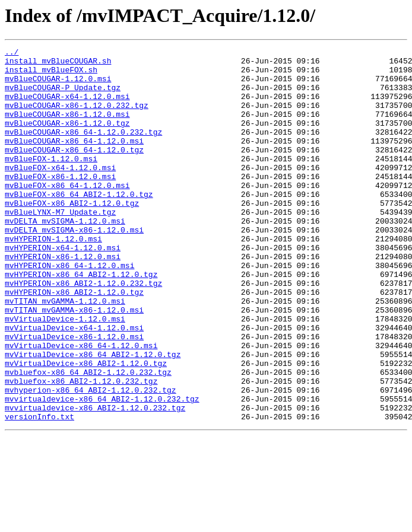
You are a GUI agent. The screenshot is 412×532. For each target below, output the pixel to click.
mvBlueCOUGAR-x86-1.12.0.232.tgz (77, 117)
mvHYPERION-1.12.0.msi (53, 278)
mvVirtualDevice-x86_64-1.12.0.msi (81, 406)
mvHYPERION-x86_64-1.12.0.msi (69, 310)
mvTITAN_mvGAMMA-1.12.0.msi (65, 352)
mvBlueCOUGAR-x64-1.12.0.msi (67, 107)
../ (12, 53)
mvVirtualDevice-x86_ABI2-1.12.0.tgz (86, 427)
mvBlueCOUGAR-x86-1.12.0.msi (67, 128)
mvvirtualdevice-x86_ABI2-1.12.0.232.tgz (95, 480)
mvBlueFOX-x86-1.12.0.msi (60, 203)
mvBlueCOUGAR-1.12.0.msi (58, 85)
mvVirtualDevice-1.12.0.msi (65, 374)
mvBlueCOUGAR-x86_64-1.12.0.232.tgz (83, 149)
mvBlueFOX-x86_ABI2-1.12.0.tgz (72, 235)
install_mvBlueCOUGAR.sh (58, 64)
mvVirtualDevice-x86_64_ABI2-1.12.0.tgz (93, 416)
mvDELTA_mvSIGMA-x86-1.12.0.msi (74, 267)
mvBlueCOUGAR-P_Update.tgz (63, 96)
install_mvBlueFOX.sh (51, 75)
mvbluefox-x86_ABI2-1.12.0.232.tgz (81, 448)
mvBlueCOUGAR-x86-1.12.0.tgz (67, 139)
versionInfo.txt (39, 491)
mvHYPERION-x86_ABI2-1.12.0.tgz (74, 342)
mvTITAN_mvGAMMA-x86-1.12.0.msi (74, 363)
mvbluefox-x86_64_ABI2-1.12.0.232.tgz (88, 438)
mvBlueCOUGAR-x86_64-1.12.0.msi (74, 160)
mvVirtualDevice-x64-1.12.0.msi (74, 384)
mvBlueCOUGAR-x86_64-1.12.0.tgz (74, 171)
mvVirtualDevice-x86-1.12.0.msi (74, 395)
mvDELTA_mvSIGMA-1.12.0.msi (65, 256)
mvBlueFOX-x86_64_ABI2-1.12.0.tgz (79, 224)
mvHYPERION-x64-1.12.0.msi (63, 288)
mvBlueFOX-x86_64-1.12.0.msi (67, 214)
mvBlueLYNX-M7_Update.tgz (60, 246)
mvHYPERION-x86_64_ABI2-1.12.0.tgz (81, 320)
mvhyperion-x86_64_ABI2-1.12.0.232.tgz (91, 459)
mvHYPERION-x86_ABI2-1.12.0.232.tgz (83, 331)
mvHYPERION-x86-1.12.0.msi (63, 299)
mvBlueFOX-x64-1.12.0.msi (60, 192)
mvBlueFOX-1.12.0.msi (51, 181)
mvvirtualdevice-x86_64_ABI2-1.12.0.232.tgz (102, 470)
